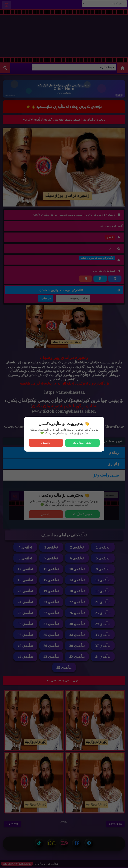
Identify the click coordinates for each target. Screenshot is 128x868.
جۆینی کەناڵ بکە (82, 443)
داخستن (46, 443)
